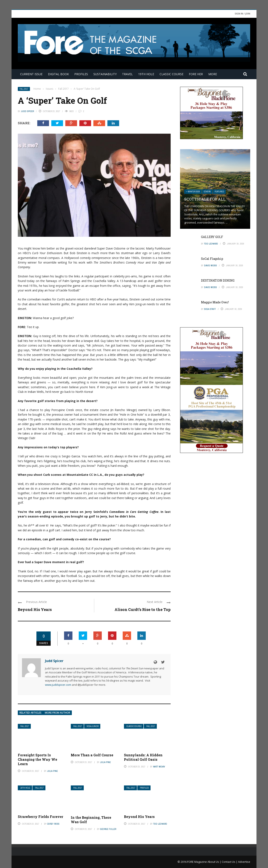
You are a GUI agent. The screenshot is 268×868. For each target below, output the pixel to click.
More (213, 74)
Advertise (244, 862)
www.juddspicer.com (58, 685)
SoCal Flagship (212, 259)
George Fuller (108, 829)
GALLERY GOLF (212, 237)
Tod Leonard (160, 824)
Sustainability (105, 74)
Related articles (30, 713)
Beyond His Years (35, 609)
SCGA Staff (210, 309)
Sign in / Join (242, 14)
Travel (127, 74)
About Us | (215, 862)
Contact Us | (230, 862)
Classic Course (171, 74)
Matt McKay (159, 767)
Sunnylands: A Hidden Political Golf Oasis (143, 757)
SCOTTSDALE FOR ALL (205, 199)
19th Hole (146, 74)
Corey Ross (53, 824)
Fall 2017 (24, 89)
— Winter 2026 (193, 192)
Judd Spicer (27, 111)
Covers (207, 192)
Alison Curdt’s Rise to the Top (143, 609)
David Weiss (211, 265)
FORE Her (196, 74)
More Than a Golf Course (92, 755)
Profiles (81, 74)
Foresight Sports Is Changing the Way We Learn (37, 759)
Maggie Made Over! (215, 302)
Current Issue (31, 74)
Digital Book (58, 74)
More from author (57, 713)
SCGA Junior (93, 726)
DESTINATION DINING (218, 280)
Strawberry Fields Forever (41, 817)
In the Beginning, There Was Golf (91, 820)
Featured (219, 192)
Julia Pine (52, 771)
